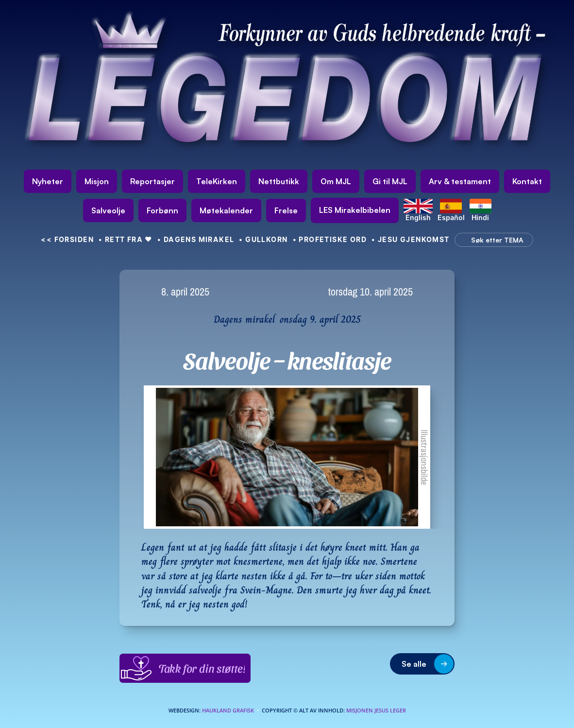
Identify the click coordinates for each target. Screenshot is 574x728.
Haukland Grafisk (228, 710)
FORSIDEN (67, 239)
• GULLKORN (263, 239)
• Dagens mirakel (196, 239)
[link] (355, 210)
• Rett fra (126, 239)
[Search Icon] (491, 240)
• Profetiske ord (330, 239)
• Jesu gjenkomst (411, 239)
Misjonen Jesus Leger (376, 710)
